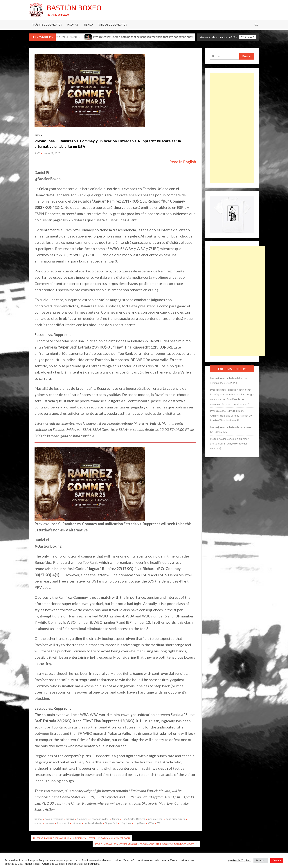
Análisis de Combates (47, 25)
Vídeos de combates (113, 25)
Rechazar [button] (261, 860)
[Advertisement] (232, 128)
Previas (73, 25)
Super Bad (111, 823)
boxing (70, 819)
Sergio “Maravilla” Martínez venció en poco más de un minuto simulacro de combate (144, 844)
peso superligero (175, 819)
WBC (160, 823)
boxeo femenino (54, 819)
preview (49, 823)
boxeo (38, 819)
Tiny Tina (126, 823)
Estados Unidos (100, 819)
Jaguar (115, 819)
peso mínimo (155, 819)
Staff (37, 153)
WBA (151, 823)
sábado (76, 823)
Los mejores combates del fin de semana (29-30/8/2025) (228, 380)
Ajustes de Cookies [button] (239, 860)
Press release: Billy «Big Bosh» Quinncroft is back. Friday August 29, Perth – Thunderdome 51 (231, 416)
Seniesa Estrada (93, 823)
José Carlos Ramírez (134, 819)
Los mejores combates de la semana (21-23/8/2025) (231, 429)
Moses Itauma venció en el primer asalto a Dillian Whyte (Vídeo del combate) (229, 443)
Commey (82, 819)
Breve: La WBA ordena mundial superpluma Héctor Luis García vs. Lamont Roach (83, 838)
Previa (38, 135)
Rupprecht (63, 823)
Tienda (88, 25)
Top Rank (139, 823)
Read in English (183, 162)
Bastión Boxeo (74, 8)
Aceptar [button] (277, 860)
